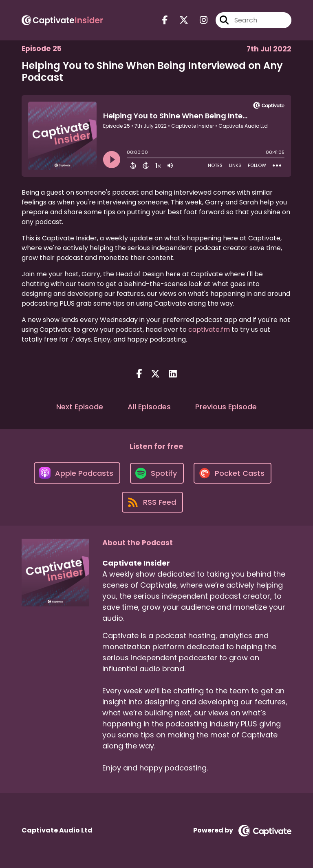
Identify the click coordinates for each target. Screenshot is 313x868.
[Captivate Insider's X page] (179, 20)
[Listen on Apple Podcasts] (77, 473)
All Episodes (149, 407)
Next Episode (80, 407)
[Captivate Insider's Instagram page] (199, 20)
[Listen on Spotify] (157, 473)
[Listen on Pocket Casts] (233, 473)
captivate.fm (209, 330)
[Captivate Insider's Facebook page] (165, 20)
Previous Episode (226, 407)
